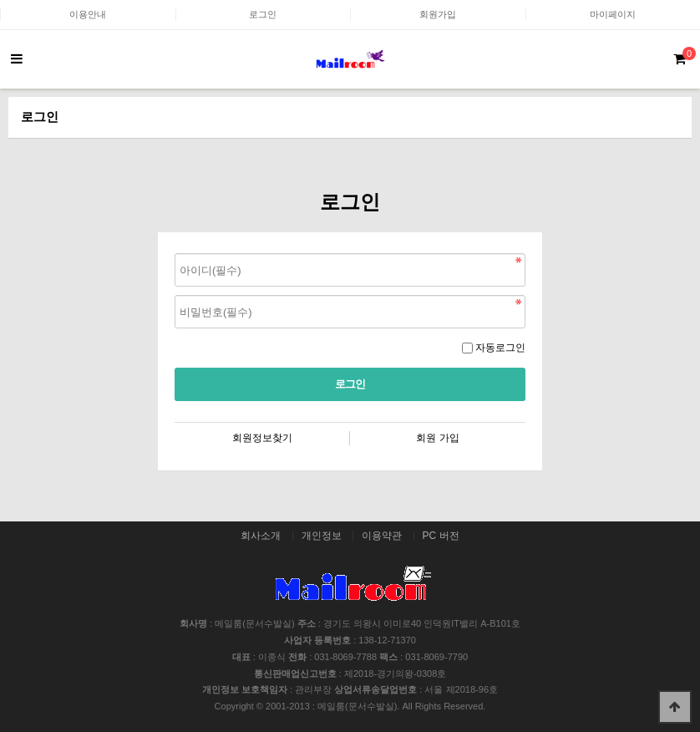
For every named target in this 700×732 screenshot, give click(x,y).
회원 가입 (437, 438)
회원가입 (438, 14)
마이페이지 (613, 14)
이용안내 (88, 14)
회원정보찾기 (262, 438)
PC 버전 (441, 536)
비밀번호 (175, 249)
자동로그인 (500, 348)
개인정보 (322, 536)
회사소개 (261, 536)
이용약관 (382, 536)
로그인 (263, 14)
